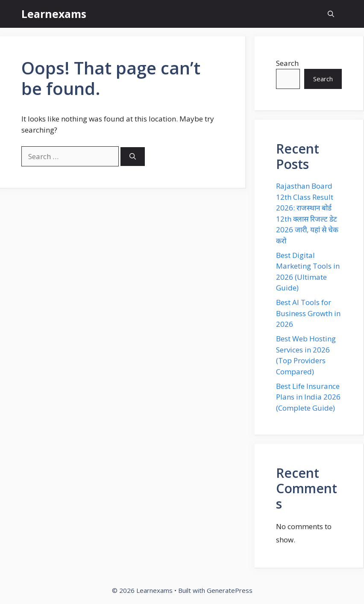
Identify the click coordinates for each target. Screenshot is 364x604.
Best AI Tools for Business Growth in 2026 (308, 313)
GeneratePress (230, 590)
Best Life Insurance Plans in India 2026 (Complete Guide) (308, 397)
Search (287, 63)
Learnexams (54, 14)
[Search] (133, 157)
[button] (331, 14)
